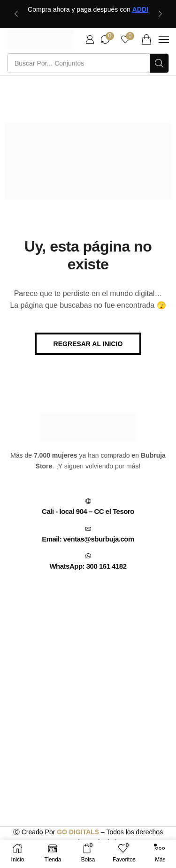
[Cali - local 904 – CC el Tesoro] (88, 501)
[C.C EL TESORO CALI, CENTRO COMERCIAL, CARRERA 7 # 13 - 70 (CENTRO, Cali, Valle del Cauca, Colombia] (88, 660)
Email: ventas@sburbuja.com (88, 539)
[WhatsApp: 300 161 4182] (88, 556)
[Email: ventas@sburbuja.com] (88, 529)
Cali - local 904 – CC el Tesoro (88, 511)
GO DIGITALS (78, 832)
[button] (90, 39)
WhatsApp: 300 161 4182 (88, 566)
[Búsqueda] (159, 63)
